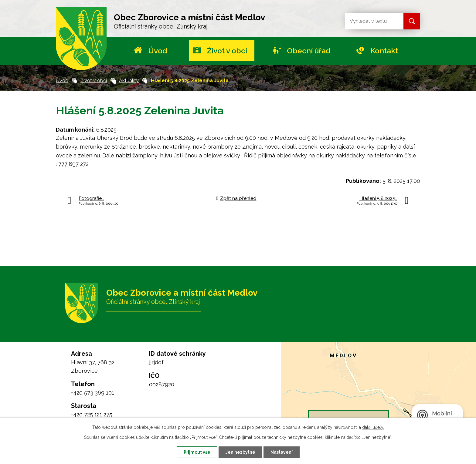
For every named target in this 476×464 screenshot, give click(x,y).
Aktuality (129, 81)
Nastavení (282, 452)
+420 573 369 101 (93, 393)
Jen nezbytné (240, 452)
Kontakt (384, 51)
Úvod (158, 51)
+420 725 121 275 (92, 414)
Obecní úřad (309, 51)
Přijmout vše (197, 452)
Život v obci (227, 51)
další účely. (373, 427)
